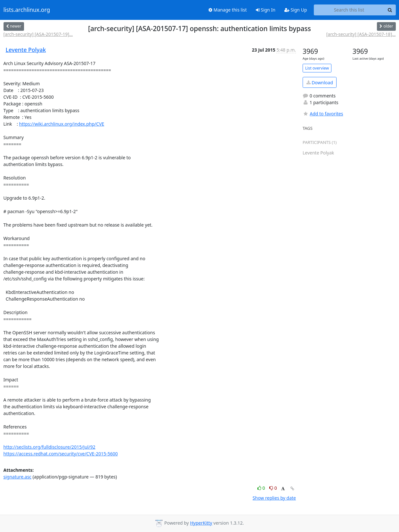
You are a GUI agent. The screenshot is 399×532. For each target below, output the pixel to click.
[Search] (390, 10)
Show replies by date (274, 498)
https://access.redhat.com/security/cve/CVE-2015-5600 (61, 454)
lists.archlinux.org (27, 10)
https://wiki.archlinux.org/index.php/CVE (62, 124)
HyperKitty (201, 523)
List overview (317, 68)
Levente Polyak (26, 50)
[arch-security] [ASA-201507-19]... (38, 34)
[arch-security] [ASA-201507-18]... (361, 34)
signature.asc (18, 477)
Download (320, 83)
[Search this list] (349, 10)
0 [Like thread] (262, 488)
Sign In (266, 10)
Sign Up (296, 10)
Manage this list (228, 10)
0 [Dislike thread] (273, 488)
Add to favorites (323, 114)
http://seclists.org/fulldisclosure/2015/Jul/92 (49, 447)
